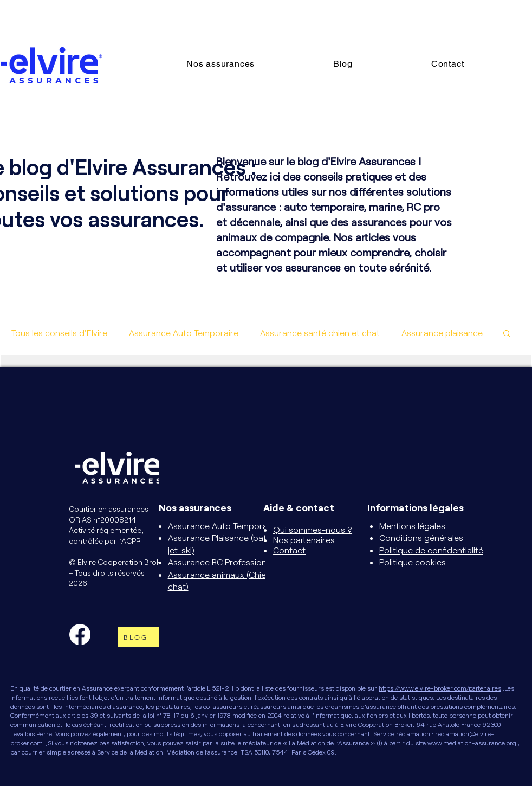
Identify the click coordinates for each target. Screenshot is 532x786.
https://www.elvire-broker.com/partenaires (440, 688)
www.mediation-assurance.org (472, 743)
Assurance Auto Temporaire (184, 333)
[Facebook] (80, 634)
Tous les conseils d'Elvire (59, 333)
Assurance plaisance (442, 333)
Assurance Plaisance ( (210, 537)
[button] (252, 63)
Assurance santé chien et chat (320, 333)
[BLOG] (145, 637)
